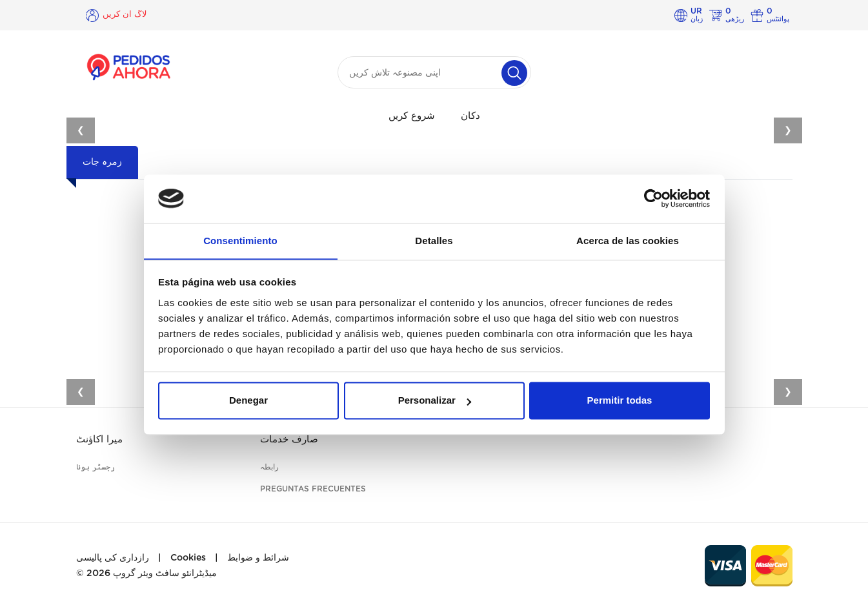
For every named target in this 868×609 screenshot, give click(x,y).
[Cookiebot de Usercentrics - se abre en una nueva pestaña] (653, 198)
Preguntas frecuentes (313, 489)
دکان (470, 116)
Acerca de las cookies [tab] (628, 241)
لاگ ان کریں (126, 15)
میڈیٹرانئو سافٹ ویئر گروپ (165, 573)
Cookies (188, 558)
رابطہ (269, 467)
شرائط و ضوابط (258, 558)
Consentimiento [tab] (240, 241)
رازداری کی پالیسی (113, 558)
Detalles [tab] (434, 241)
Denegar (248, 401)
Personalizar (435, 401)
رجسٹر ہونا (96, 467)
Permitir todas (620, 401)
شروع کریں (412, 116)
